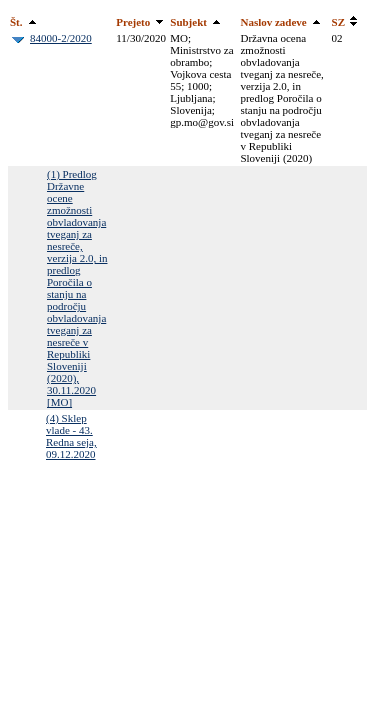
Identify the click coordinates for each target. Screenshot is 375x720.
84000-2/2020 (61, 38)
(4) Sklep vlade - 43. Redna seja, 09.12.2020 (71, 436)
